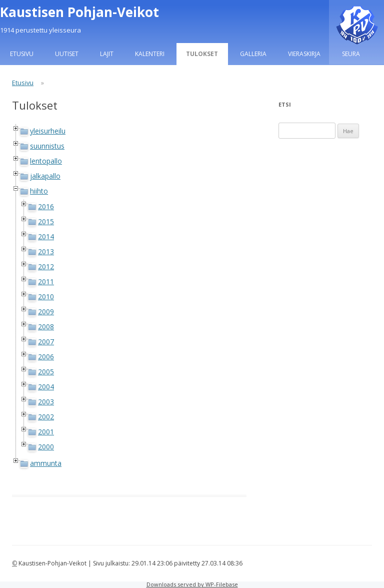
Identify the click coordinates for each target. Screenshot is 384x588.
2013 (46, 251)
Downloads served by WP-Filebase (192, 584)
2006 (46, 357)
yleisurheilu (48, 131)
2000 (46, 447)
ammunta (46, 463)
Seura (351, 54)
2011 (46, 281)
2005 (46, 372)
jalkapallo (45, 176)
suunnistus (47, 146)
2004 (46, 387)
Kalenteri (150, 54)
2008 (46, 327)
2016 (46, 206)
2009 (46, 312)
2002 (46, 417)
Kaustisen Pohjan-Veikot (79, 12)
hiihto (39, 191)
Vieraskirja (304, 54)
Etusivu (22, 54)
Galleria (253, 54)
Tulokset (202, 54)
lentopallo (46, 161)
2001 (46, 432)
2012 (46, 266)
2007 (46, 342)
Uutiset (67, 54)
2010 (46, 297)
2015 (46, 221)
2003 (46, 402)
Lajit (107, 54)
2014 (46, 236)
